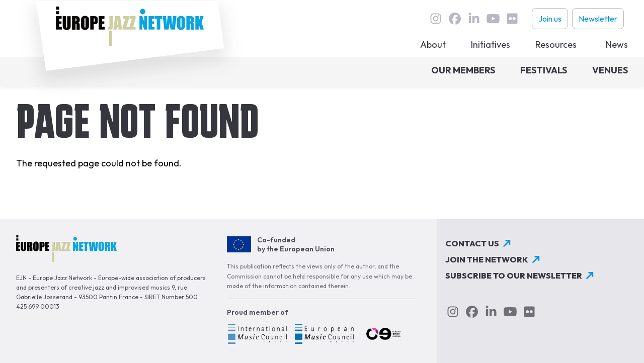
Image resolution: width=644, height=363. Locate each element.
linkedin (474, 19)
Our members (463, 70)
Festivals (544, 70)
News (617, 44)
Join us (550, 19)
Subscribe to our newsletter (514, 276)
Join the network (487, 259)
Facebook (455, 19)
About (433, 44)
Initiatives (491, 44)
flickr (512, 19)
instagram (436, 19)
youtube (493, 19)
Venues (610, 70)
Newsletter (598, 19)
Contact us (472, 243)
